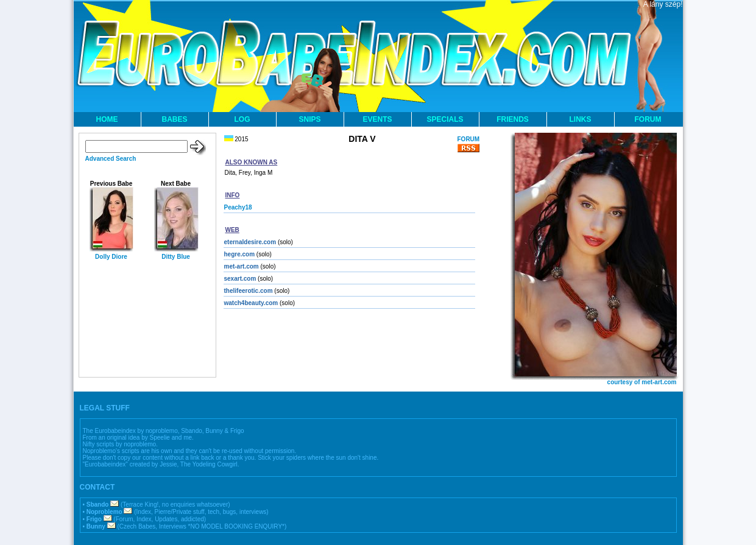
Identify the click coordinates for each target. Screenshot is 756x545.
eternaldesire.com (250, 242)
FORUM (648, 119)
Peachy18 (238, 207)
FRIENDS (513, 119)
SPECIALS (445, 119)
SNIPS (309, 119)
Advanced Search (111, 159)
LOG (242, 119)
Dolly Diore (111, 257)
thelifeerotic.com (249, 291)
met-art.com (242, 266)
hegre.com (240, 254)
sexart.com (240, 279)
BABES (174, 119)
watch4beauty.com (251, 303)
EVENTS (377, 119)
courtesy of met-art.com (642, 382)
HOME (107, 119)
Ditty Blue (176, 257)
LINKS (581, 119)
